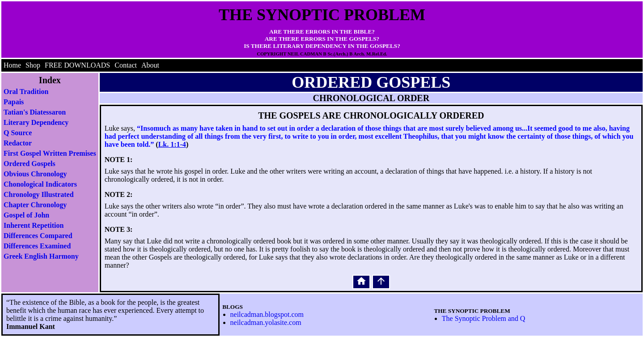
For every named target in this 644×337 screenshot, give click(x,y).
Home (12, 65)
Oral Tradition (26, 92)
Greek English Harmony (41, 256)
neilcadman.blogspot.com (267, 314)
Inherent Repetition (34, 225)
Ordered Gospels (30, 164)
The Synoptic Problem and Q (484, 318)
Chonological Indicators (40, 184)
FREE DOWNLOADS (77, 65)
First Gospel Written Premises (50, 153)
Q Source (18, 133)
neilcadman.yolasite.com (266, 322)
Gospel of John (26, 215)
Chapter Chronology (35, 205)
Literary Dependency (36, 122)
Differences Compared (38, 236)
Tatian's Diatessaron (35, 112)
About (150, 65)
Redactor (18, 143)
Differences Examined (37, 246)
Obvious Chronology (35, 174)
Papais (14, 102)
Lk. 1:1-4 (172, 144)
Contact (126, 65)
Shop (33, 65)
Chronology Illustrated (39, 194)
